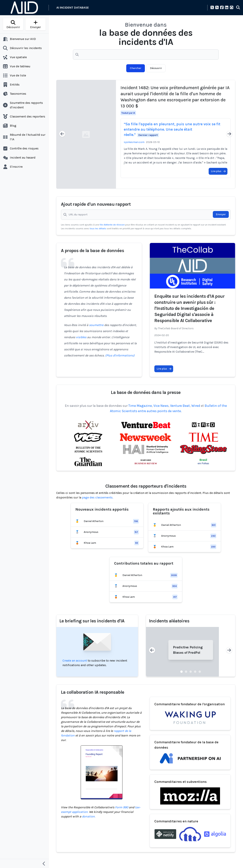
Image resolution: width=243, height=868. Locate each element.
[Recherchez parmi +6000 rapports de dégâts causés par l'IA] (146, 55)
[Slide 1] (181, 672)
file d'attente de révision (112, 225)
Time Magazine (140, 406)
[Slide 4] (195, 672)
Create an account (75, 661)
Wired (196, 406)
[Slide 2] (186, 672)
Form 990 (122, 807)
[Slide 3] (191, 672)
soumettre (96, 325)
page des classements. (98, 497)
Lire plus (218, 171)
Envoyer (221, 214)
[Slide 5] (200, 672)
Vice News (161, 406)
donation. (89, 816)
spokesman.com (134, 142)
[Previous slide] (62, 134)
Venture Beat (180, 406)
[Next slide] (229, 134)
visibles (81, 337)
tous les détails (98, 229)
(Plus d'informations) (120, 355)
